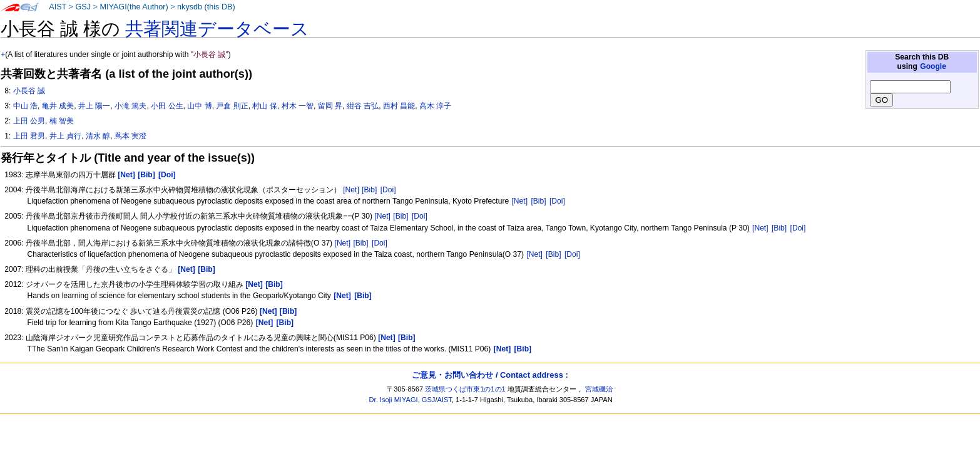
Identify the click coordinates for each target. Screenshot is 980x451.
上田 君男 (29, 136)
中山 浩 (25, 106)
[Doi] (388, 190)
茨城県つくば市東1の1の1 (465, 389)
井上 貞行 (65, 136)
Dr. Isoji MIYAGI (394, 400)
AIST (58, 7)
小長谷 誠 (29, 91)
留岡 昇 (330, 106)
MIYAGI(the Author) (134, 7)
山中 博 (199, 106)
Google (933, 66)
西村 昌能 (399, 106)
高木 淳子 (435, 106)
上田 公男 (29, 121)
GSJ (83, 7)
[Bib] (369, 190)
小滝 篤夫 (130, 106)
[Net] (351, 190)
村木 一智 (298, 106)
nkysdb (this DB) (206, 7)
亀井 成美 (58, 106)
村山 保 (264, 106)
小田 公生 (167, 106)
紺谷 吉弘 (363, 106)
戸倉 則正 (232, 106)
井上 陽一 (94, 106)
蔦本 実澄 (130, 136)
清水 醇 (98, 136)
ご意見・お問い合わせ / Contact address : (490, 375)
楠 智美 (62, 121)
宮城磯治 (599, 389)
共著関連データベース (217, 29)
